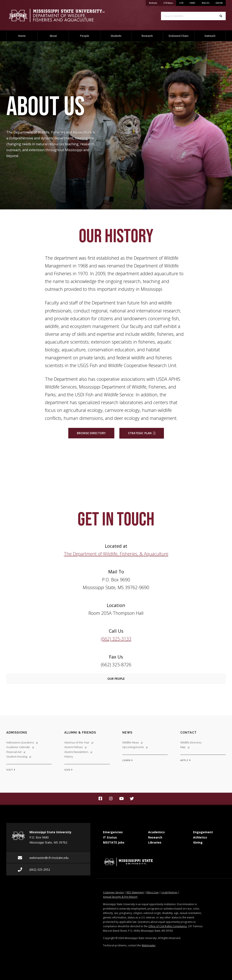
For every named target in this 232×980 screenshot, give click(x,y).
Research (147, 36)
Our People (116, 679)
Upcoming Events (135, 747)
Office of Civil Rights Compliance (168, 926)
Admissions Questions (22, 742)
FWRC (192, 3)
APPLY (186, 760)
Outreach (210, 36)
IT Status (110, 837)
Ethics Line (153, 892)
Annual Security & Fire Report (120, 897)
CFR (181, 3)
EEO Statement (135, 892)
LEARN (128, 760)
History (69, 756)
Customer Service (113, 892)
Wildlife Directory (191, 742)
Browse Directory (91, 433)
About (53, 36)
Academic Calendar (20, 747)
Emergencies (113, 832)
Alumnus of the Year (79, 742)
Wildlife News (132, 742)
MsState (155, 2)
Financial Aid (16, 752)
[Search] (221, 16)
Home (22, 36)
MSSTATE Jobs (114, 842)
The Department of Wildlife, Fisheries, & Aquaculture (116, 554)
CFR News (170, 2)
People (85, 36)
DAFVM (219, 3)
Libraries (155, 842)
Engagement (203, 832)
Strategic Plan (140, 433)
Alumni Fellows (75, 747)
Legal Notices (169, 892)
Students (116, 36)
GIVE (69, 770)
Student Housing (19, 756)
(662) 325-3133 (116, 639)
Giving (198, 842)
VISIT (11, 770)
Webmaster (149, 945)
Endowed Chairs (179, 36)
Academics (156, 832)
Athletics (200, 837)
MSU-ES (206, 3)
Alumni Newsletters (78, 752)
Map (185, 747)
